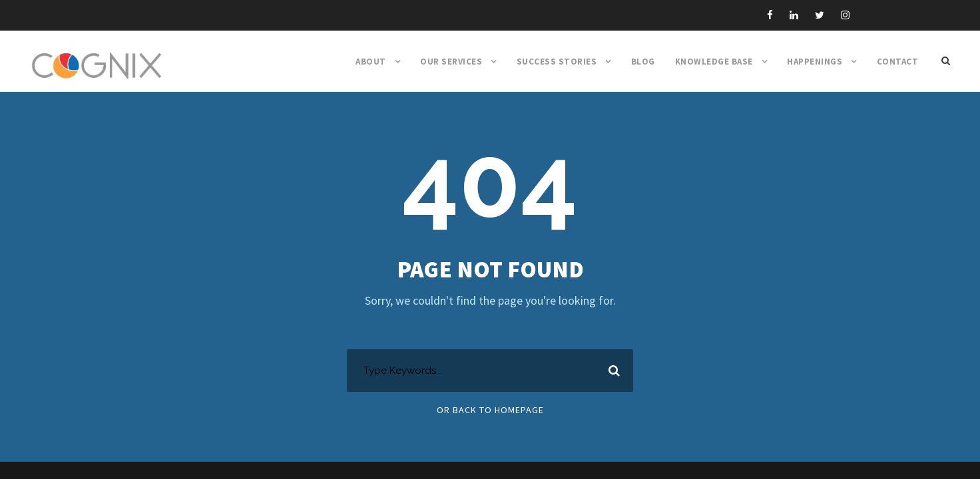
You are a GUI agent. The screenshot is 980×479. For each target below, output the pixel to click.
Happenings (815, 62)
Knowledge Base (714, 62)
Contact (898, 62)
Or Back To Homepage (490, 410)
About (371, 62)
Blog (643, 62)
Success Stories (557, 62)
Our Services (451, 62)
